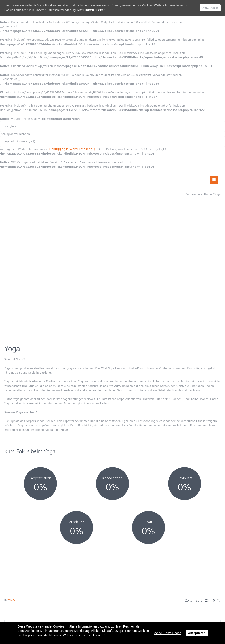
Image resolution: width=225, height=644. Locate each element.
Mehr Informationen (91, 10)
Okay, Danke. (210, 8)
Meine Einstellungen (167, 633)
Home (208, 194)
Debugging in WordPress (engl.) (72, 149)
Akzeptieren (197, 633)
